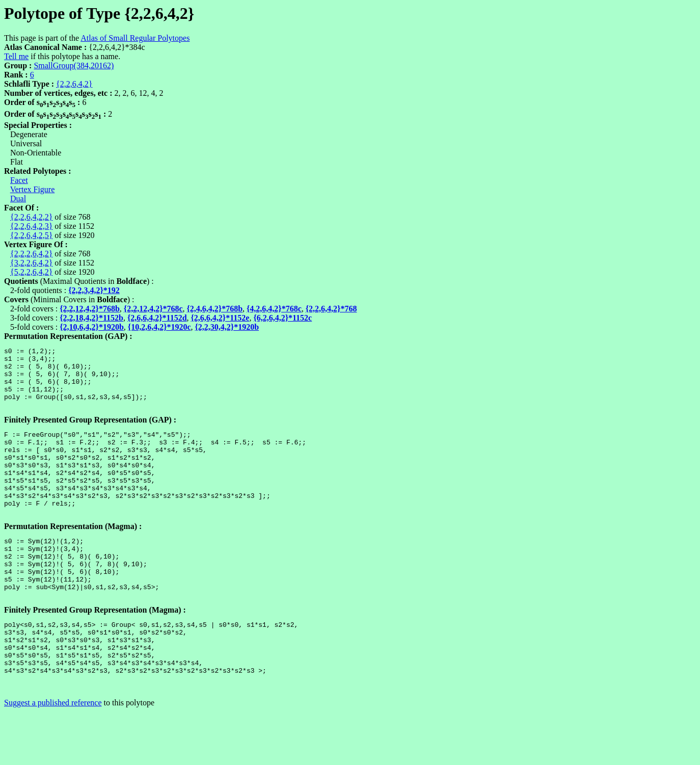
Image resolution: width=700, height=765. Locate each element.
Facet (19, 180)
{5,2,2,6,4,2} (31, 272)
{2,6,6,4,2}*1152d (157, 318)
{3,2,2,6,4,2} (31, 263)
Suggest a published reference (53, 756)
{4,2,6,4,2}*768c (274, 309)
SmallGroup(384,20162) (74, 65)
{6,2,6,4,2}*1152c (282, 318)
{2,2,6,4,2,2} (31, 217)
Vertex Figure (33, 189)
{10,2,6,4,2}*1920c (159, 327)
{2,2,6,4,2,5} (31, 235)
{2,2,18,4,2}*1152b (91, 318)
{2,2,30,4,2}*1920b (227, 327)
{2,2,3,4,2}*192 (94, 290)
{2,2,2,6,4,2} (31, 254)
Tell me (16, 56)
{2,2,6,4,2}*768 (331, 309)
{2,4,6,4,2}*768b (215, 309)
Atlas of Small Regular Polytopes (135, 38)
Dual (18, 199)
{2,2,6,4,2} (74, 84)
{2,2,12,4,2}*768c (153, 309)
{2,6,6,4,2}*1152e (220, 318)
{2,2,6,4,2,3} (31, 226)
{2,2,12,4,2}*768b (90, 309)
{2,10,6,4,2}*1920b (92, 327)
